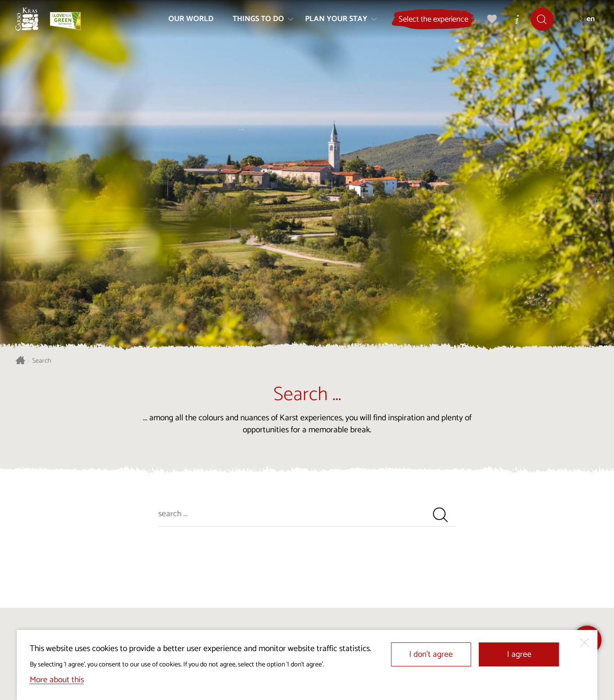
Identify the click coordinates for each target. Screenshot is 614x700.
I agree (519, 655)
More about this (57, 680)
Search (42, 361)
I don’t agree (431, 655)
